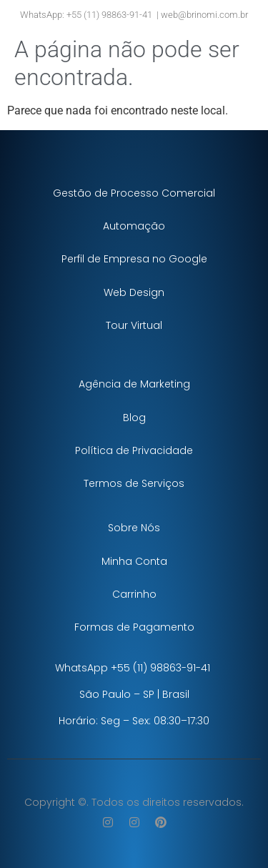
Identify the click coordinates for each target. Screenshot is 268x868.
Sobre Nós (134, 528)
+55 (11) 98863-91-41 (108, 15)
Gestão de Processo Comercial (134, 193)
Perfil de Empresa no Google (134, 259)
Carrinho (134, 594)
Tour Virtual (134, 325)
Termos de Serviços (134, 483)
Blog (134, 418)
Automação (134, 226)
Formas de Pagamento (134, 627)
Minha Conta (134, 561)
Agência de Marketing (134, 384)
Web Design (134, 292)
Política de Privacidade (134, 450)
